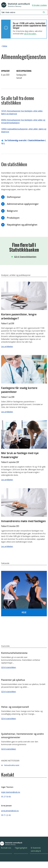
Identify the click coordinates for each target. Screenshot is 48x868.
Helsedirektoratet (12, 765)
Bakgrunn (12, 211)
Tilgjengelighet (21, 848)
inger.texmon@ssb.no (11, 792)
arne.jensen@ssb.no (10, 811)
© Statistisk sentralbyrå (36, 849)
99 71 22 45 (6, 815)
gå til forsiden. (30, 34)
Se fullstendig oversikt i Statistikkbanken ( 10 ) (24, 142)
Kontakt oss (6, 848)
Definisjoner (14, 197)
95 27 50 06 (6, 797)
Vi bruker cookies (39, 5)
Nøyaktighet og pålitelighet (22, 225)
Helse (5, 46)
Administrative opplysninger (23, 204)
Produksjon (13, 218)
